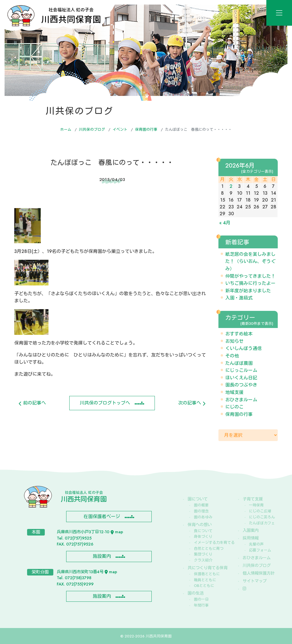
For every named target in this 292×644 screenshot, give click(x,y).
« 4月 (225, 223)
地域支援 (234, 392)
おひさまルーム (241, 400)
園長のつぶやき (241, 385)
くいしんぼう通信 (244, 348)
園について (198, 499)
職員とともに (205, 580)
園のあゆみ (203, 517)
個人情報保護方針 (259, 573)
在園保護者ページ (102, 517)
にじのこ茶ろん (262, 517)
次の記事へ (192, 403)
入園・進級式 (239, 298)
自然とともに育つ (209, 549)
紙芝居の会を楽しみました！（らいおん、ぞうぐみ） (250, 261)
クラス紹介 (203, 560)
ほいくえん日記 (241, 378)
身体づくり (203, 537)
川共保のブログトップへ (105, 403)
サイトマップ (255, 581)
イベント (120, 129)
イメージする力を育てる (211, 543)
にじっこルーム (241, 370)
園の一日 (201, 599)
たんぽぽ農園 (239, 363)
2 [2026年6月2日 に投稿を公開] (231, 186)
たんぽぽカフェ (262, 523)
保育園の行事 (146, 129)
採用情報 (251, 538)
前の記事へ (32, 403)
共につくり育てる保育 (208, 568)
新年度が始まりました (248, 291)
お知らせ (234, 341)
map (117, 532)
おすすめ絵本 (239, 334)
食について (203, 531)
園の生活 (196, 593)
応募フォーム (260, 550)
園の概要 (201, 505)
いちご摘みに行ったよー (250, 283)
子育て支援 (253, 499)
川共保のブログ (92, 129)
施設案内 (102, 556)
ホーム (66, 129)
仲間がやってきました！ (250, 276)
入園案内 (251, 530)
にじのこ (234, 407)
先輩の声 (256, 544)
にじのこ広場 (260, 511)
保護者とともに (207, 574)
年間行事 (201, 605)
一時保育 (256, 505)
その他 (232, 356)
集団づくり (203, 554)
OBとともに (204, 586)
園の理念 (201, 511)
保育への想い (200, 525)
